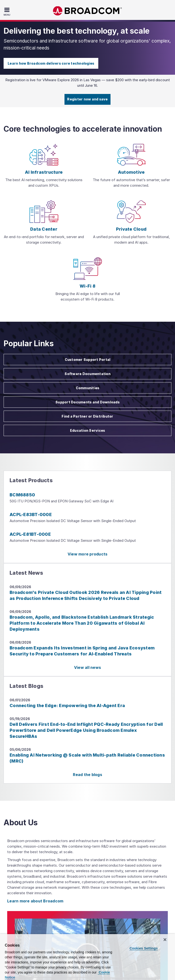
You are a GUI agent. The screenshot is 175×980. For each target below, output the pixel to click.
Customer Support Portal (88, 360)
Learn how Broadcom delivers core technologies (51, 63)
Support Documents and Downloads (87, 402)
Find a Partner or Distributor (87, 416)
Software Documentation (87, 374)
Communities (88, 388)
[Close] (165, 940)
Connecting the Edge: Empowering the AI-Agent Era (67, 706)
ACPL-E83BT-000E (31, 515)
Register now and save (87, 99)
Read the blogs (87, 775)
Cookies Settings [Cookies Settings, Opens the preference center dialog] (144, 948)
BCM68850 (22, 495)
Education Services (88, 430)
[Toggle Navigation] (8, 12)
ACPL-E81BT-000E (30, 534)
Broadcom (87, 11)
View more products (88, 554)
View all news (87, 667)
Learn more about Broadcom (35, 901)
